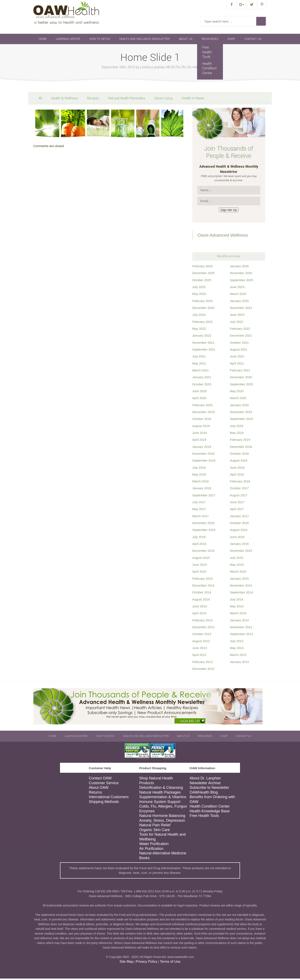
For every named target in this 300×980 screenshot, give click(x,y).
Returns (95, 794)
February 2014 (202, 622)
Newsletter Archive (205, 784)
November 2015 (241, 552)
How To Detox (100, 40)
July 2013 (236, 642)
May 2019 (237, 434)
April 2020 (199, 399)
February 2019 (240, 441)
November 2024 (241, 309)
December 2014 (203, 587)
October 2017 (239, 490)
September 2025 (241, 282)
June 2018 (237, 469)
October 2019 (202, 420)
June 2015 (200, 566)
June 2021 (237, 358)
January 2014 (239, 622)
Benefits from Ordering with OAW (212, 801)
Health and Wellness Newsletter (144, 40)
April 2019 (199, 441)
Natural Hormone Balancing (162, 817)
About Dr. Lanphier (205, 780)
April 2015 (199, 573)
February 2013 (202, 663)
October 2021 (239, 344)
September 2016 (204, 531)
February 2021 (240, 372)
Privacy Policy (146, 963)
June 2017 (237, 504)
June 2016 (237, 538)
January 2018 (202, 490)
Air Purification (151, 850)
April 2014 (199, 615)
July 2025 (199, 288)
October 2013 (202, 635)
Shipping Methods (104, 803)
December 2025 (203, 274)
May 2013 (237, 649)
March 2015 (238, 573)
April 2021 (237, 365)
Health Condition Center (209, 70)
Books (144, 859)
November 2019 (241, 413)
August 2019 (201, 427)
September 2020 (241, 386)
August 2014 (201, 601)
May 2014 (237, 608)
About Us (186, 40)
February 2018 (240, 483)
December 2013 (203, 629)
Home (43, 40)
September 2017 (204, 497)
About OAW (99, 789)
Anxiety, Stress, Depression (162, 822)
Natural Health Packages (160, 794)
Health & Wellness (64, 100)
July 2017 (199, 504)
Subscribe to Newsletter (209, 789)
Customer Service (104, 784)
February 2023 (202, 323)
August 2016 (239, 531)
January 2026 (239, 268)
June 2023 (237, 316)
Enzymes (147, 813)
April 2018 (237, 476)
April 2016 (199, 545)
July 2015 (236, 559)
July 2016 (199, 538)
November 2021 (203, 344)
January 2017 (239, 517)
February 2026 (202, 268)
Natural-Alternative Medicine (163, 855)
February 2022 (240, 330)
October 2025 (202, 282)
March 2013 (238, 656)
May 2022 (199, 330)
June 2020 (200, 393)
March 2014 (238, 615)
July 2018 (199, 469)
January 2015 (239, 580)
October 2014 (202, 594)
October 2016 (239, 524)
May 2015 (237, 566)
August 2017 (239, 497)
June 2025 (237, 288)
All (40, 100)
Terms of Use (170, 963)
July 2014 (236, 601)
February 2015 (202, 580)
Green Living (163, 100)
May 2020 (237, 393)
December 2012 (203, 670)
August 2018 (239, 462)
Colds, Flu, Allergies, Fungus (163, 808)
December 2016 (203, 524)
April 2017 (237, 510)
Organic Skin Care (154, 831)
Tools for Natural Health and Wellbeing (162, 838)
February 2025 (202, 302)
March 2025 (238, 295)
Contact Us (253, 40)
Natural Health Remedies (127, 100)
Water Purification (154, 845)
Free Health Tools (207, 54)
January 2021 (202, 379)
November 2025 (241, 274)
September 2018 (204, 462)
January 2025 (239, 302)
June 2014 (200, 608)
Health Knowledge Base (210, 813)
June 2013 (200, 649)
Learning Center (68, 40)
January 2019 (202, 448)
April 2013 (199, 656)
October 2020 (202, 386)
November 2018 (203, 455)
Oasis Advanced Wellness (223, 237)
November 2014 (241, 587)
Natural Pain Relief (155, 826)
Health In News (193, 100)
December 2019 (203, 413)
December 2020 (241, 379)
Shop (231, 40)
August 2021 (239, 351)
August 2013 (201, 642)
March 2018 (201, 483)
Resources (210, 40)
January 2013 (239, 663)
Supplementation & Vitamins (163, 798)
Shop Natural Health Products (156, 782)
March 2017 (201, 517)
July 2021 (199, 358)
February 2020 (202, 406)
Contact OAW (100, 780)
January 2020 (239, 406)
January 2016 (239, 545)
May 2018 (199, 476)
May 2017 (199, 510)
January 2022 (202, 337)
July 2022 (236, 323)
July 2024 (199, 316)
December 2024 (203, 309)
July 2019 (236, 427)
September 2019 (241, 420)
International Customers (109, 798)
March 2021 (201, 372)
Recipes (93, 100)
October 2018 (239, 455)
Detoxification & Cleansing (161, 789)
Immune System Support (160, 803)
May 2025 (199, 295)
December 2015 (203, 552)
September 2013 (241, 635)
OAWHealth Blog (204, 794)
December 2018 (241, 448)
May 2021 (199, 365)
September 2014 (241, 594)
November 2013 (241, 629)
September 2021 (204, 351)
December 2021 (241, 337)
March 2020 (238, 399)
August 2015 (201, 559)
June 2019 (200, 434)
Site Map (126, 963)
